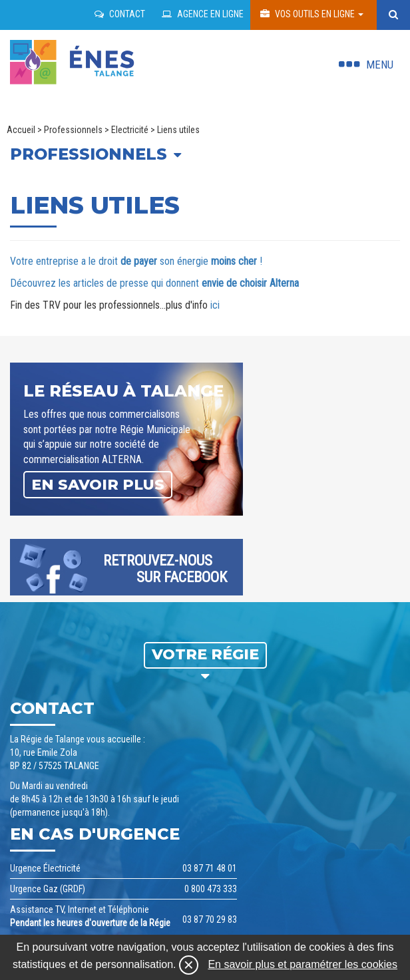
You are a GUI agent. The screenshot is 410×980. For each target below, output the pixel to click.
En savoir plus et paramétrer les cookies (303, 964)
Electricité (130, 130)
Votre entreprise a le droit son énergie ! (136, 261)
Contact (120, 14)
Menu (380, 65)
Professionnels (73, 130)
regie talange (73, 58)
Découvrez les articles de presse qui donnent (154, 283)
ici (215, 305)
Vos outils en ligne (312, 14)
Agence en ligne (203, 14)
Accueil (21, 130)
